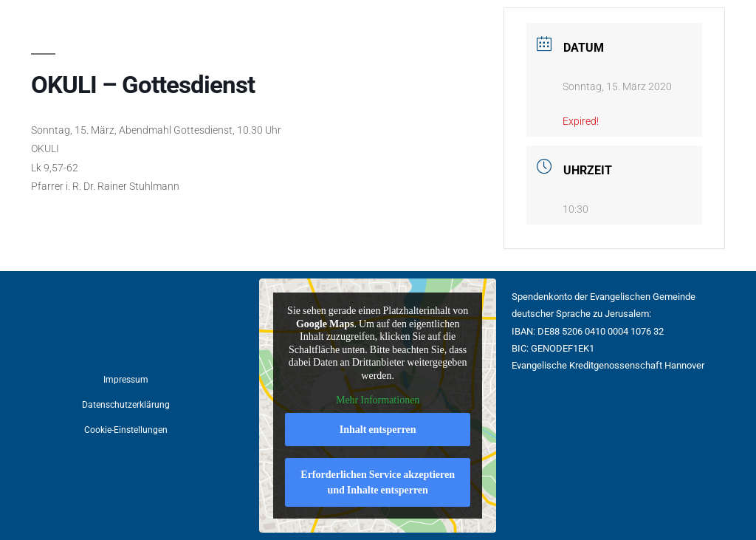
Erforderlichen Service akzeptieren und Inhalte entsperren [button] (378, 482)
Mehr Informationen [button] (378, 400)
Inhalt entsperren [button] (378, 430)
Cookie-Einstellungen (126, 430)
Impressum (126, 380)
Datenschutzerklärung (126, 405)
